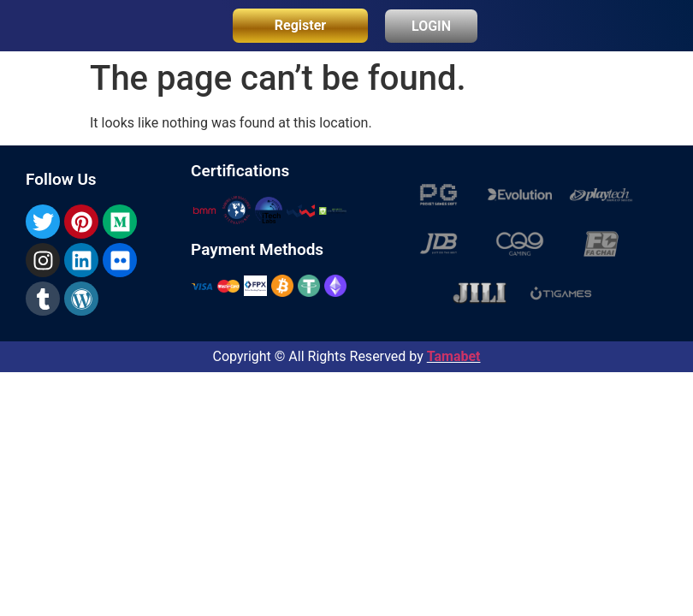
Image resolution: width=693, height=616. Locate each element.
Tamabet (454, 356)
